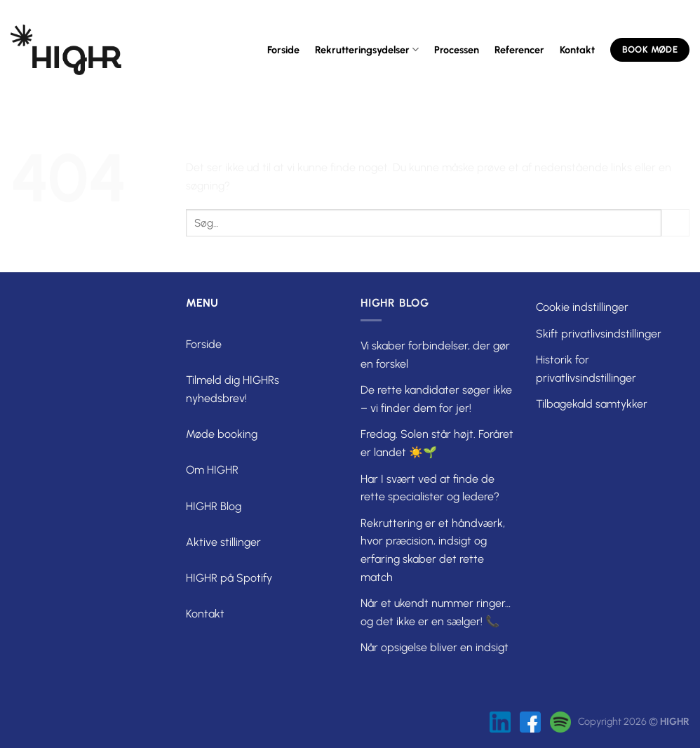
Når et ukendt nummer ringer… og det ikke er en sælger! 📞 (436, 612)
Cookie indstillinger (582, 307)
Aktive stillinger (223, 542)
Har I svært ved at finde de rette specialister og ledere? (430, 488)
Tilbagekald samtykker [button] (592, 404)
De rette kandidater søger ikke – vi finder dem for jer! (436, 399)
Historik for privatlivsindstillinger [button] (586, 369)
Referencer (519, 50)
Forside (283, 50)
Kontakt (577, 50)
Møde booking (222, 434)
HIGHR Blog (214, 506)
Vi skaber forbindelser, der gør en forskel (435, 355)
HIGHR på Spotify (229, 578)
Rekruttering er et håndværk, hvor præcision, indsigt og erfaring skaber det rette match (433, 550)
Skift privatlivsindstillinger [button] (599, 334)
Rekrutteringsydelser (367, 49)
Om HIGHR (212, 470)
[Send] (675, 223)
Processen (457, 50)
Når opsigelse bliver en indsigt (435, 647)
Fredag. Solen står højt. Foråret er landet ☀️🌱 (437, 443)
